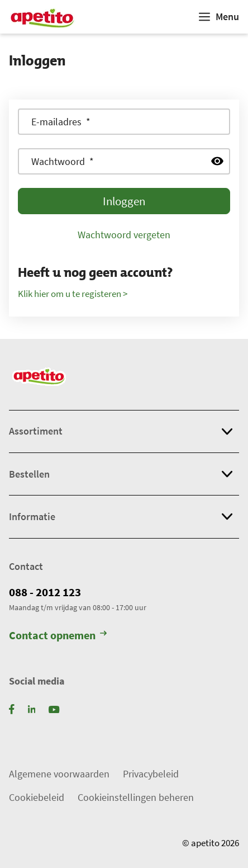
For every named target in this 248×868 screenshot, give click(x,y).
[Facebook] (12, 708)
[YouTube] (54, 708)
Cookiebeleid (37, 797)
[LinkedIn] (32, 708)
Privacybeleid (151, 774)
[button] (124, 431)
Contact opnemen (58, 636)
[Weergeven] (219, 17)
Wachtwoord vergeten (124, 235)
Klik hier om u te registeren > (73, 294)
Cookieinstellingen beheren (136, 797)
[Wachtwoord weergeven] (217, 161)
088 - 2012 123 (45, 592)
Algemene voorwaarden (59, 774)
